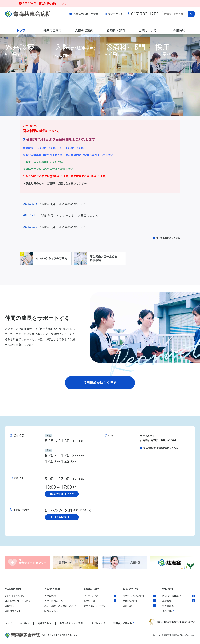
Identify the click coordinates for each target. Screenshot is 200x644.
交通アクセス (116, 14)
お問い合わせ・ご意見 (86, 14)
